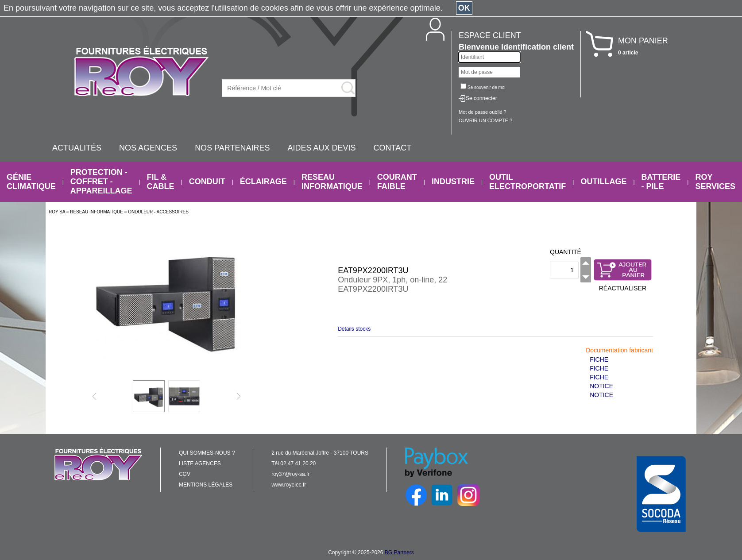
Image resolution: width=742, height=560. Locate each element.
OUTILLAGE (603, 182)
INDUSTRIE (453, 182)
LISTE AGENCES (200, 463)
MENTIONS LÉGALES (206, 485)
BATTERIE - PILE (661, 182)
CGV (185, 474)
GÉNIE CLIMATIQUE (31, 182)
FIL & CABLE (161, 182)
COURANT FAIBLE (397, 182)
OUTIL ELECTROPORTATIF (528, 182)
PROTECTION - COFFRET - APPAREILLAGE (101, 182)
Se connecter (481, 98)
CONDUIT (207, 182)
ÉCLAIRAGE (263, 182)
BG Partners (399, 552)
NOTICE (601, 386)
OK (464, 8)
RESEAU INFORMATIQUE (332, 182)
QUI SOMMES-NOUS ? (207, 453)
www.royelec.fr (289, 485)
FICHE (599, 359)
